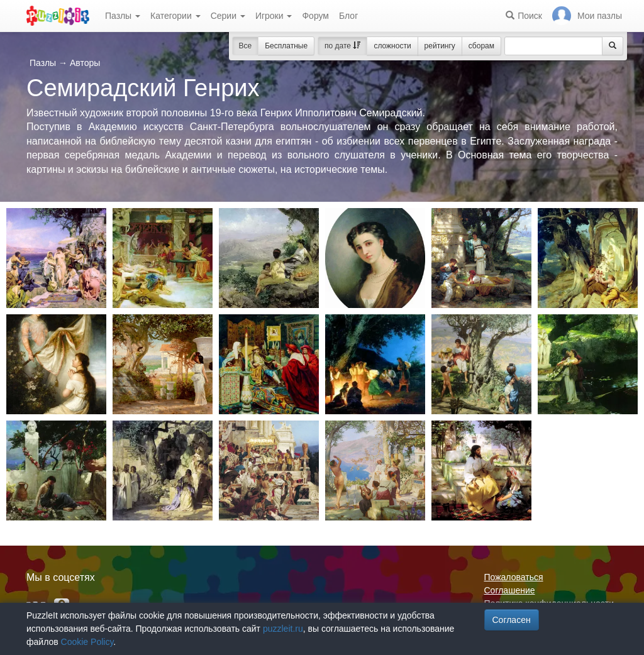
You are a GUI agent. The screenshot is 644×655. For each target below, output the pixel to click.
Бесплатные (286, 46)
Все (246, 46)
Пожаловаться (514, 577)
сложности (392, 46)
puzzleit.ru (283, 629)
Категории (175, 16)
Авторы (85, 63)
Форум (315, 16)
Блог (348, 16)
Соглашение (510, 590)
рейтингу (440, 46)
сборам (481, 46)
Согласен (512, 620)
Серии (228, 16)
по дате (342, 46)
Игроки (274, 16)
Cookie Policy (87, 642)
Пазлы (123, 16)
